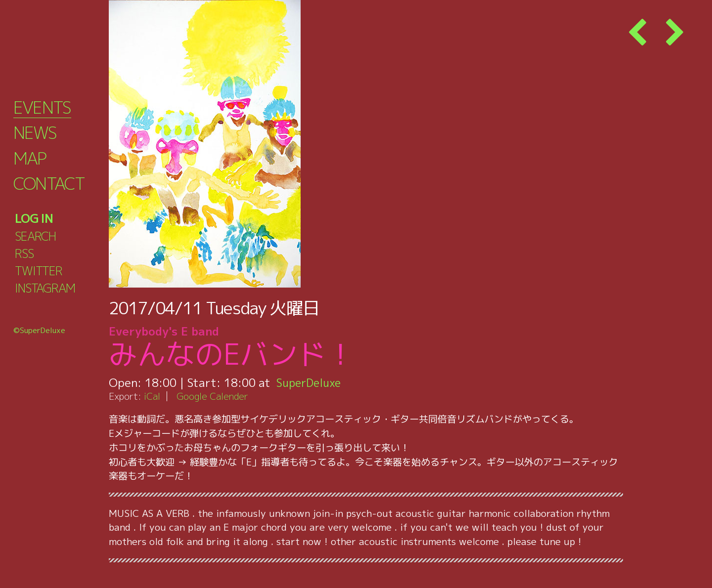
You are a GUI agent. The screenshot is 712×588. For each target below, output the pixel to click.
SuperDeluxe (310, 382)
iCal (152, 396)
